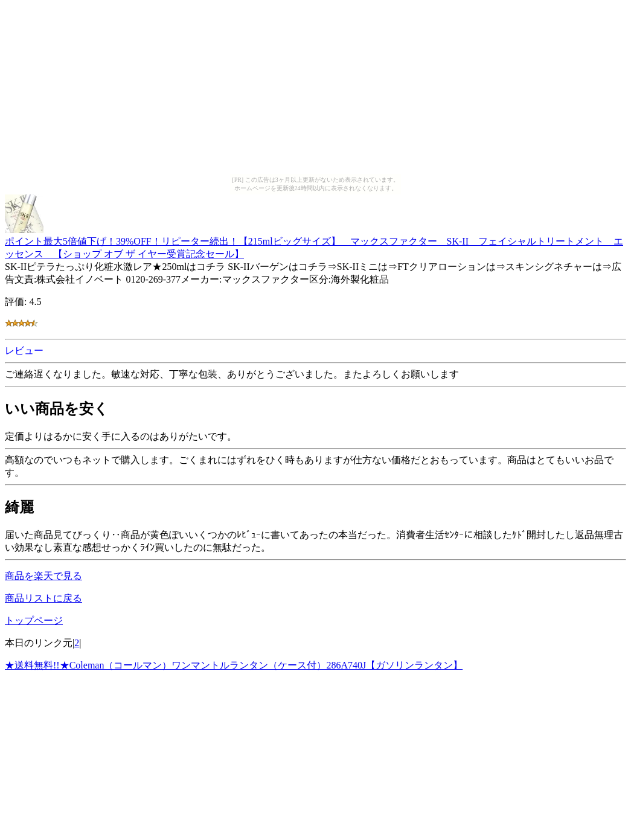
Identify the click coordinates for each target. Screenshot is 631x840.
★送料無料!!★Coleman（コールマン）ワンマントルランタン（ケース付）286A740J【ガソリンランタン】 (234, 665)
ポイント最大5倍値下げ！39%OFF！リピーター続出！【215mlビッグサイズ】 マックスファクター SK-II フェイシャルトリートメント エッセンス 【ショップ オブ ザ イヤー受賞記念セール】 (314, 242)
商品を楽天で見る (43, 576)
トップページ (34, 620)
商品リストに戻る (43, 598)
